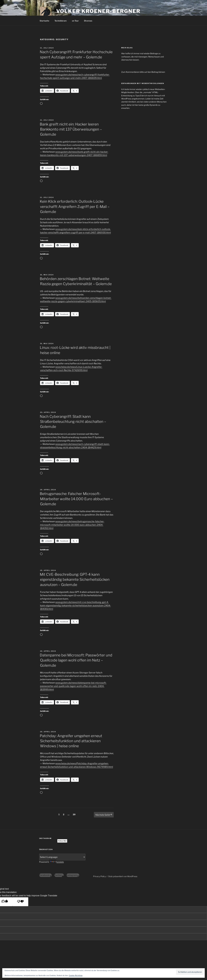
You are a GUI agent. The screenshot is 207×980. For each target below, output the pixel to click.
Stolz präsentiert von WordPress (123, 876)
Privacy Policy (99, 876)
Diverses (88, 21)
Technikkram (61, 21)
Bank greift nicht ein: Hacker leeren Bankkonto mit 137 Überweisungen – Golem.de (71, 129)
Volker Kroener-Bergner (98, 11)
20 (75, 814)
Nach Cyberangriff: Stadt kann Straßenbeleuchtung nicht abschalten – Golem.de (73, 422)
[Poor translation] (20, 902)
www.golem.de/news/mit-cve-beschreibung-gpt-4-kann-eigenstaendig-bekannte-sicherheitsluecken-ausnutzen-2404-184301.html (75, 606)
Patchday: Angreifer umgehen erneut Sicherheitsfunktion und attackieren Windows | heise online (71, 741)
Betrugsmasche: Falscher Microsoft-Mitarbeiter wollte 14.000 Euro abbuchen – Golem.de (76, 499)
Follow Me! (62, 841)
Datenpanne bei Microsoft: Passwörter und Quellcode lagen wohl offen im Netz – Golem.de (76, 660)
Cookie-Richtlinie (76, 975)
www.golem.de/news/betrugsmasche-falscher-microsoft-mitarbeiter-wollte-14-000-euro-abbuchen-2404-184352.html (72, 525)
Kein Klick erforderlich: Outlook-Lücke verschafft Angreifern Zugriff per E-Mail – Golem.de (75, 207)
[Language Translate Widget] (62, 857)
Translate (57, 862)
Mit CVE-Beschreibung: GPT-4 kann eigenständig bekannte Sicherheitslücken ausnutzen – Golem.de (75, 579)
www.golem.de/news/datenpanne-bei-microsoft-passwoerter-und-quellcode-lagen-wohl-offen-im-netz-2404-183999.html (73, 686)
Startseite (44, 21)
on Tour (75, 21)
